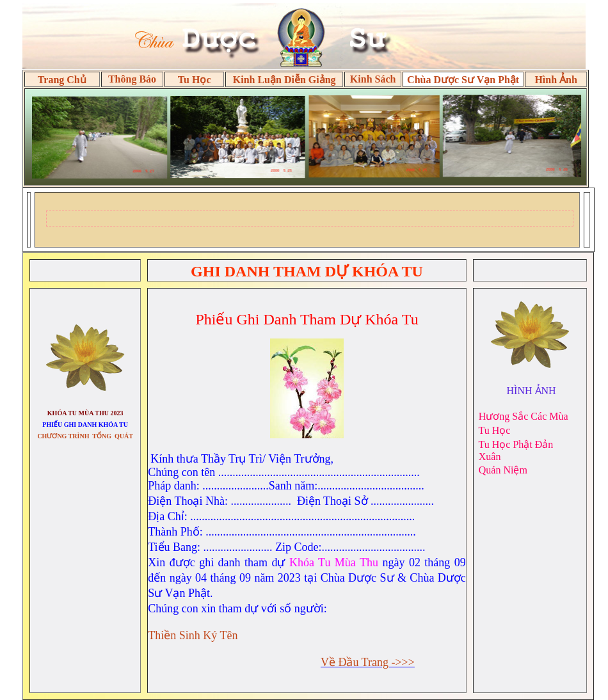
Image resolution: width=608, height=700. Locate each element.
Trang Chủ (62, 80)
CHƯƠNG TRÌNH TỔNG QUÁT (85, 436)
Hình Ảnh (556, 80)
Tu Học (195, 80)
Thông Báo (132, 79)
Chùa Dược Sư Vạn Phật (463, 80)
